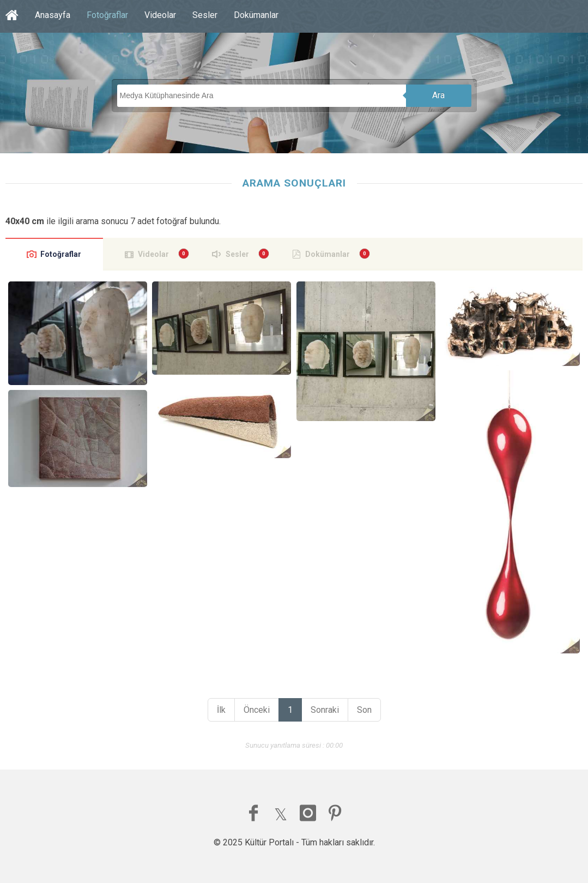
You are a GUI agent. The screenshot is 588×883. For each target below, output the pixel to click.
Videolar (160, 15)
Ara (438, 95)
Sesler (205, 15)
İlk (221, 710)
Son (364, 710)
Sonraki (325, 710)
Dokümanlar (256, 15)
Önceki (257, 710)
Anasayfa (53, 15)
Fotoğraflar (107, 15)
